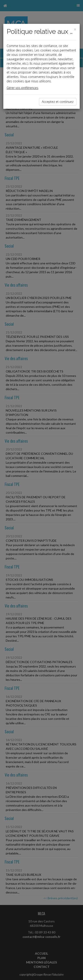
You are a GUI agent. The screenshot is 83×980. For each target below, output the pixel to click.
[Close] (75, 29)
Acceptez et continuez (58, 102)
